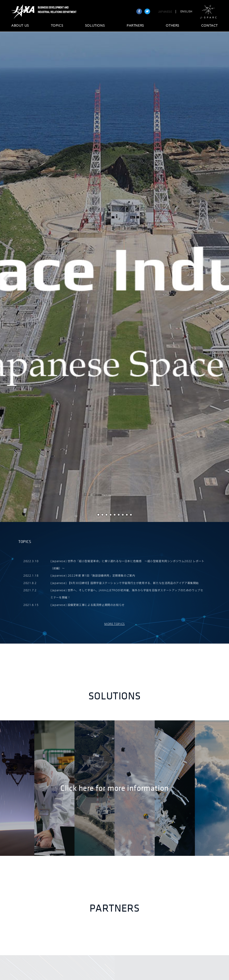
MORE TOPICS (114, 624)
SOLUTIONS (95, 26)
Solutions (114, 696)
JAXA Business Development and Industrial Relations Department (56, 12)
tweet (147, 11)
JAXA (23, 12)
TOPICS (57, 26)
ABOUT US (20, 26)
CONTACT (209, 26)
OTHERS (172, 26)
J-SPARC (208, 12)
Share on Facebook (139, 11)
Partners (115, 908)
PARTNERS (135, 26)
